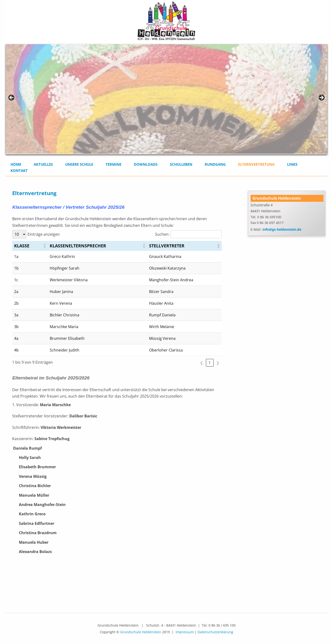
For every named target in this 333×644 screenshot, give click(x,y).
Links (292, 164)
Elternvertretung (256, 164)
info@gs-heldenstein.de (282, 229)
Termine (113, 164)
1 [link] (210, 363)
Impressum (185, 632)
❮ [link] (201, 363)
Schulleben (181, 164)
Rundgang (215, 164)
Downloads (146, 164)
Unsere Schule (79, 164)
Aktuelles (43, 164)
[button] (44, 246)
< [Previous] (12, 98)
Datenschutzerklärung (215, 632)
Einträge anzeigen (44, 234)
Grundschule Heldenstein (141, 632)
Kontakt (19, 170)
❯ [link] (218, 363)
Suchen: (162, 234)
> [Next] (321, 98)
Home (16, 164)
